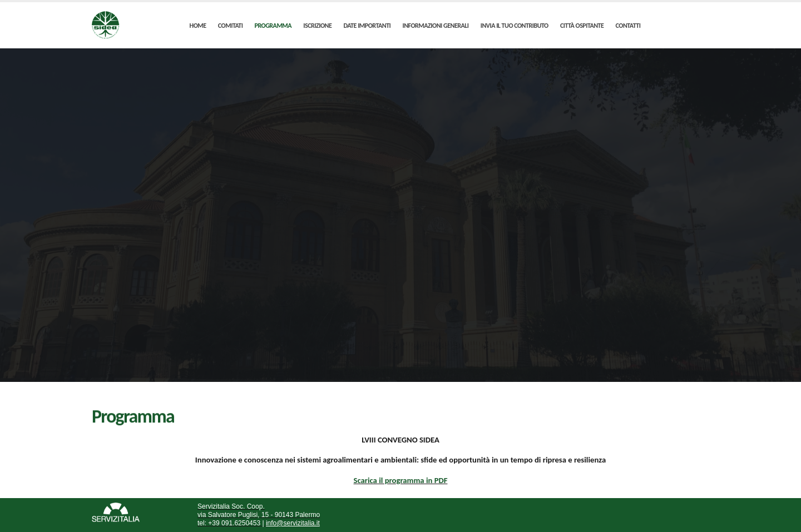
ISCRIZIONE (317, 26)
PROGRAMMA (273, 26)
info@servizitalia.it (293, 523)
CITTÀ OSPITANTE (582, 26)
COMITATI (231, 26)
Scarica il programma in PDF (401, 480)
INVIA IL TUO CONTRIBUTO (515, 26)
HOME (198, 26)
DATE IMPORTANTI (367, 26)
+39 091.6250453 (233, 523)
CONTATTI (628, 26)
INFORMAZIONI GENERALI (435, 26)
